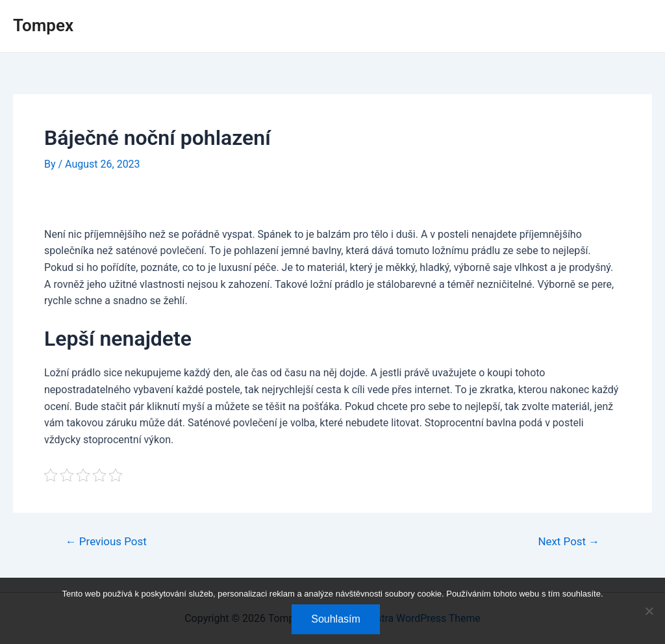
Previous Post (107, 542)
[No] (649, 611)
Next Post (569, 542)
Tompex (43, 25)
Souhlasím (336, 619)
